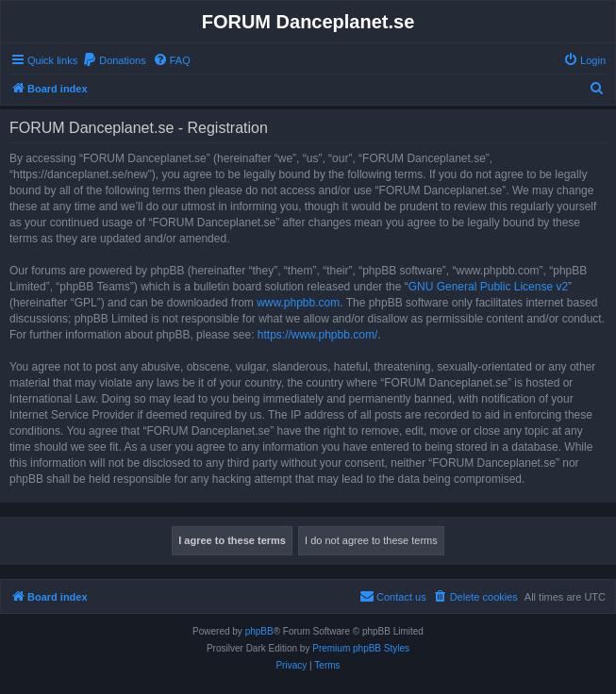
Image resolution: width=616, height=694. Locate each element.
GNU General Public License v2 (488, 287)
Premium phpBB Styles (361, 648)
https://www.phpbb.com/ (317, 335)
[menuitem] (114, 60)
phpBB (259, 631)
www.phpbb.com (298, 303)
